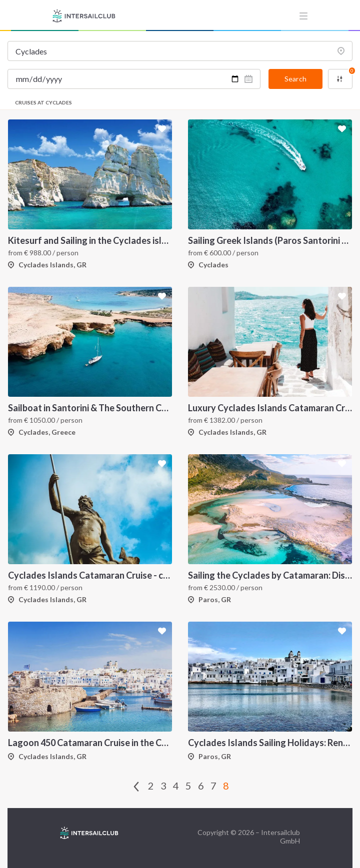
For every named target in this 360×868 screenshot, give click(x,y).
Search (295, 79)
